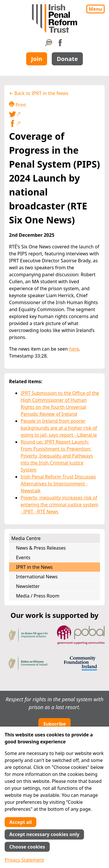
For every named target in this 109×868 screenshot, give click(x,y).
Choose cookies (27, 847)
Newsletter (28, 586)
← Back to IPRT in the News (39, 93)
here (74, 349)
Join (37, 59)
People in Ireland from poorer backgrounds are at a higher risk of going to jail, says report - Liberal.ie (59, 428)
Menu (95, 9)
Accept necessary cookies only (44, 834)
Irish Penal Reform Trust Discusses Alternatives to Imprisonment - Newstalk (58, 484)
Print (17, 105)
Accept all (20, 822)
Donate (67, 59)
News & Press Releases (41, 548)
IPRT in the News (34, 567)
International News (37, 577)
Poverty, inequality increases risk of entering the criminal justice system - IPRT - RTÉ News (60, 505)
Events (23, 557)
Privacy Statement (24, 860)
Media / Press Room (38, 596)
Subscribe (54, 724)
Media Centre (26, 538)
